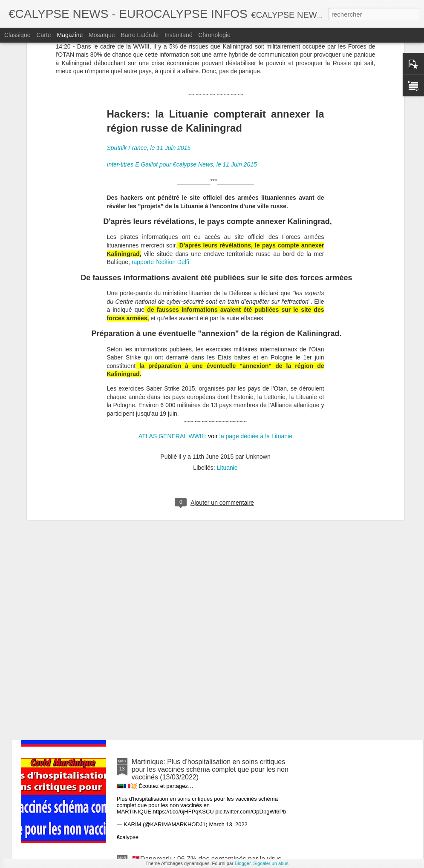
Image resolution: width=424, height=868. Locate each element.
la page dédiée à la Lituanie (255, 335)
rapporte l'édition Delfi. (161, 161)
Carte (43, 35)
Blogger (243, 863)
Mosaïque (102, 35)
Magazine (70, 35)
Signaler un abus (271, 863)
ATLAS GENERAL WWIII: (172, 335)
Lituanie (227, 367)
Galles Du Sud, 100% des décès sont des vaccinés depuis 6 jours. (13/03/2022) (209, 572)
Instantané (178, 35)
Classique (17, 35)
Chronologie (214, 35)
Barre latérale (140, 35)
